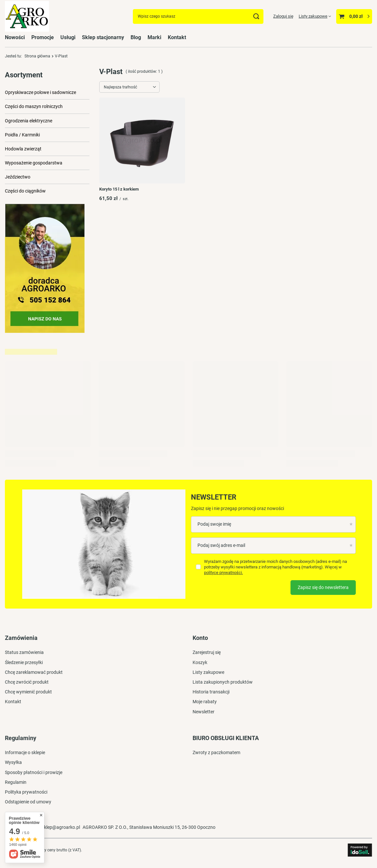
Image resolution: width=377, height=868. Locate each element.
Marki (154, 37)
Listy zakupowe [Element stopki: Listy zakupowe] (208, 672)
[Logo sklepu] (27, 16)
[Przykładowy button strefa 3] (45, 331)
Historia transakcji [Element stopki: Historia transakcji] (211, 692)
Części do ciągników (25, 191)
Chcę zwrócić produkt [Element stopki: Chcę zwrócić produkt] (27, 682)
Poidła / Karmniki (22, 135)
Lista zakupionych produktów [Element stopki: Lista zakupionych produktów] (223, 682)
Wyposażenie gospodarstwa (34, 163)
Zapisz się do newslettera (323, 587)
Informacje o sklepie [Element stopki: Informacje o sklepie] (25, 752)
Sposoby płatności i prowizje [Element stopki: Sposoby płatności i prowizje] (34, 772)
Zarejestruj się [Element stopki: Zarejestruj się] (207, 652)
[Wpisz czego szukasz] (198, 16)
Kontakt (177, 37)
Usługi (68, 37)
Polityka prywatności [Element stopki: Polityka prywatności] (26, 792)
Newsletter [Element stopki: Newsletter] (204, 712)
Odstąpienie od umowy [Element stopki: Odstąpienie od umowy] (28, 802)
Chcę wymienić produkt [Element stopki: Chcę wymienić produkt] (28, 692)
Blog (136, 37)
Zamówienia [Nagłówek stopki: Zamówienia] (21, 638)
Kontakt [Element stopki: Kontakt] (13, 702)
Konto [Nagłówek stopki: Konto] (200, 638)
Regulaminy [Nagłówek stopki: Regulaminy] (21, 738)
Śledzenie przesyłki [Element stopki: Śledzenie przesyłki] (24, 662)
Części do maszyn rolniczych (34, 106)
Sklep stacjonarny (103, 37)
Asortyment (24, 75)
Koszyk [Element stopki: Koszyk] (200, 662)
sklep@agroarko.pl (61, 827)
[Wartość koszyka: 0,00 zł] (354, 16)
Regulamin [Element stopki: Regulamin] (16, 782)
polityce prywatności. (223, 573)
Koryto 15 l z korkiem (119, 189)
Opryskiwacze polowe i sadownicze (40, 92)
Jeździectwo (18, 177)
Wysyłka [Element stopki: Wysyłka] (13, 762)
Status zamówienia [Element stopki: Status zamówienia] (24, 652)
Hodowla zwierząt (23, 149)
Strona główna (37, 56)
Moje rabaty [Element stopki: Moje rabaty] (205, 702)
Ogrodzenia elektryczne (29, 121)
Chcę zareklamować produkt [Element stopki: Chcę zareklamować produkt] (34, 672)
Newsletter (214, 497)
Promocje (43, 37)
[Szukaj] (256, 16)
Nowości (15, 37)
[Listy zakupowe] (315, 16)
